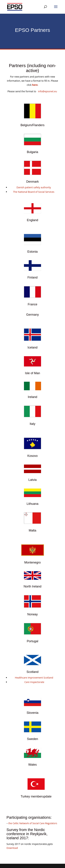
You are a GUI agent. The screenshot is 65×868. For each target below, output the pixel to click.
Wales (32, 765)
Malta (32, 530)
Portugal (32, 641)
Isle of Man (32, 373)
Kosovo (32, 456)
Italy (32, 424)
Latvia (32, 480)
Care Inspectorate (34, 682)
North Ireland (32, 586)
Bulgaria (32, 152)
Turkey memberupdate (36, 796)
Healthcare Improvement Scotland (34, 678)
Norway (32, 614)
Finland (32, 277)
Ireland (32, 397)
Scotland (32, 672)
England (32, 220)
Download (12, 848)
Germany (32, 315)
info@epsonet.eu (48, 91)
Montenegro (32, 562)
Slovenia (32, 713)
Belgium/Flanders (32, 125)
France (32, 304)
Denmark (32, 182)
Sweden (32, 739)
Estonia (32, 252)
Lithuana (32, 504)
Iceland (32, 347)
